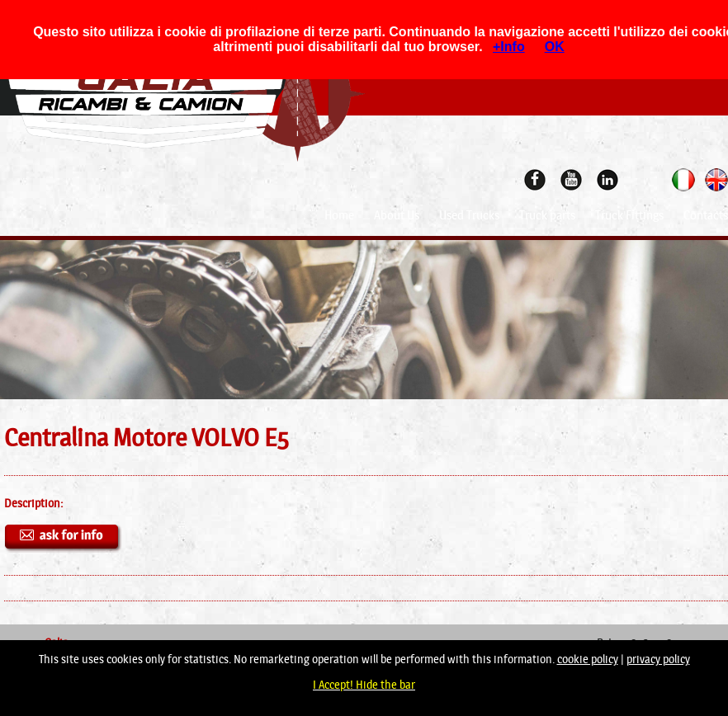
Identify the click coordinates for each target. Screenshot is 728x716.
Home (339, 215)
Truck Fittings (629, 215)
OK (555, 47)
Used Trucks (469, 215)
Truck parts (547, 215)
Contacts (706, 215)
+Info (509, 47)
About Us (397, 215)
